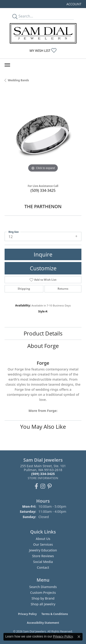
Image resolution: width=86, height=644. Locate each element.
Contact (43, 567)
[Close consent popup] (79, 637)
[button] (74, 4)
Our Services (43, 544)
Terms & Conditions (55, 614)
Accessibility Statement (43, 623)
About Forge (43, 346)
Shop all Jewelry (43, 604)
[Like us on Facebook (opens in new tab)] (36, 486)
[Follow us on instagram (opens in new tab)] (43, 486)
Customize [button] (43, 268)
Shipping (24, 289)
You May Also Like (43, 427)
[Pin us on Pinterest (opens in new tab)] (50, 486)
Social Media (43, 562)
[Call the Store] (43, 474)
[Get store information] (43, 478)
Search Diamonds (43, 587)
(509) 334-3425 (43, 190)
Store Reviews (43, 556)
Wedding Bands (18, 80)
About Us (43, 539)
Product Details (43, 333)
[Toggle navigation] (7, 65)
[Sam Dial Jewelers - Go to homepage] (43, 33)
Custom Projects (43, 593)
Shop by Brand (43, 598)
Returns (63, 289)
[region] (43, 135)
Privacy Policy (28, 614)
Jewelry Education (43, 550)
